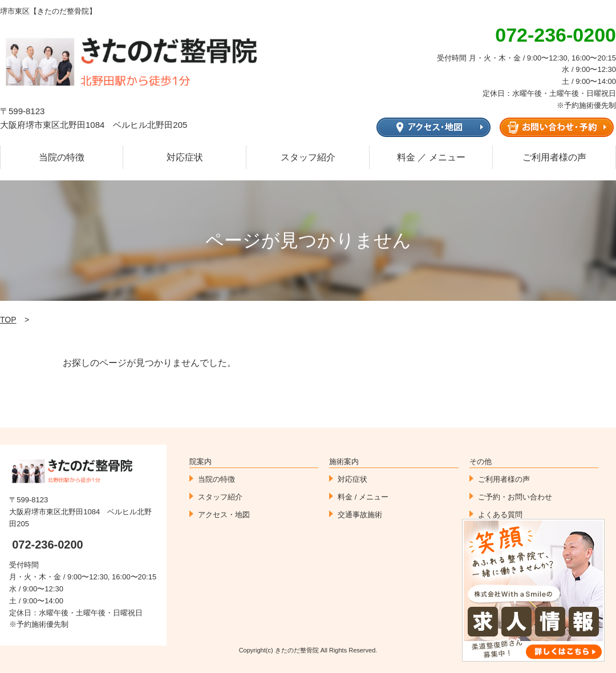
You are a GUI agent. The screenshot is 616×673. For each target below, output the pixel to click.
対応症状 (185, 157)
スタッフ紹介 (308, 157)
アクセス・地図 (224, 515)
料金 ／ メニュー (431, 157)
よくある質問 (500, 515)
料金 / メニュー (363, 497)
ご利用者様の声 (554, 157)
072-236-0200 (48, 545)
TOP (8, 320)
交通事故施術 (360, 515)
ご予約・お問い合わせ (515, 497)
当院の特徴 (62, 157)
